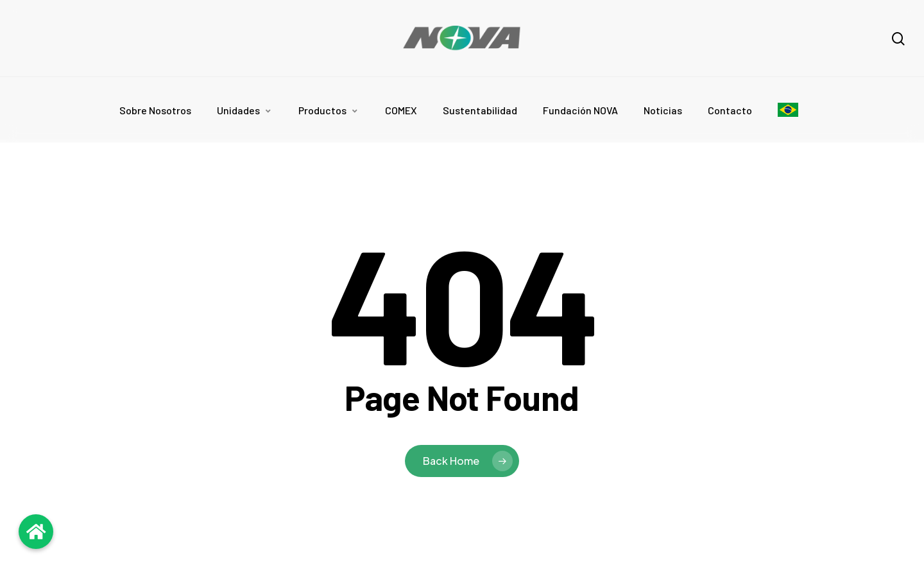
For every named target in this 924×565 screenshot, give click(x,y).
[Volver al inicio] (36, 532)
